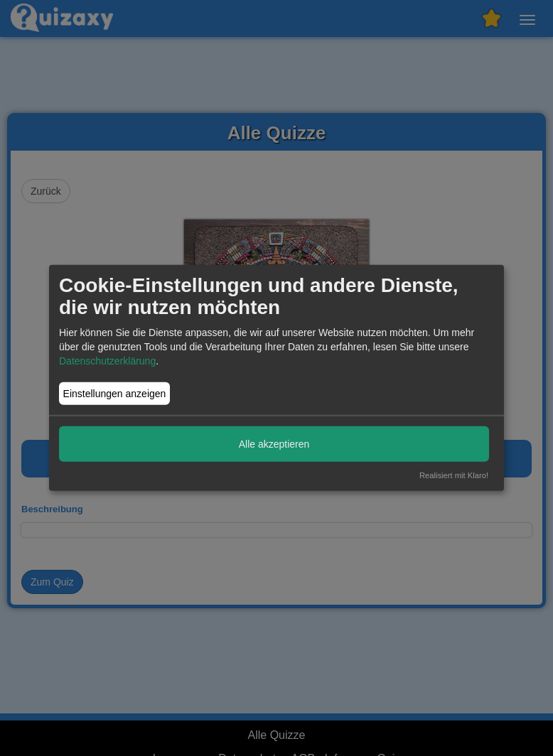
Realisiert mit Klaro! (454, 475)
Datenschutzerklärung (107, 361)
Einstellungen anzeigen (115, 394)
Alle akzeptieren (274, 443)
